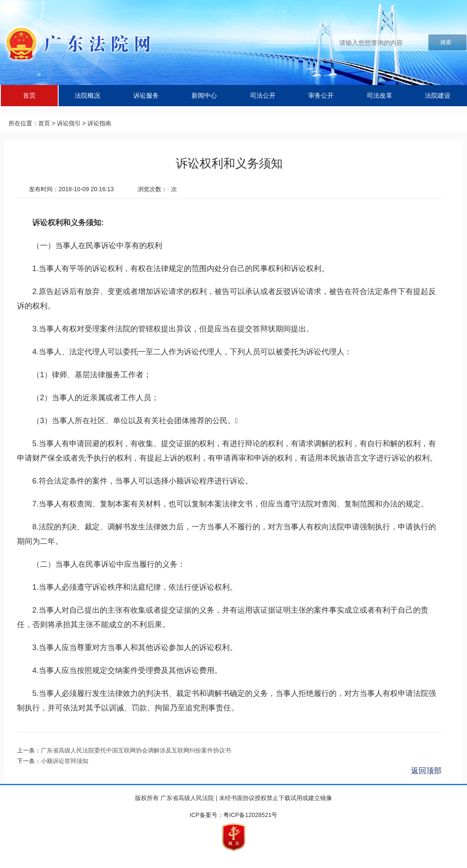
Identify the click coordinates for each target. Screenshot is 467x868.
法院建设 (438, 95)
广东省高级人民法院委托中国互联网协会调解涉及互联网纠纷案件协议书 (136, 750)
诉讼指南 (99, 123)
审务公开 (321, 95)
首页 (29, 95)
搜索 (446, 42)
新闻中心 (204, 95)
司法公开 (263, 95)
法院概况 (87, 95)
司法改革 (380, 95)
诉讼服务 (146, 95)
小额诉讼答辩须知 (65, 761)
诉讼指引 (69, 123)
